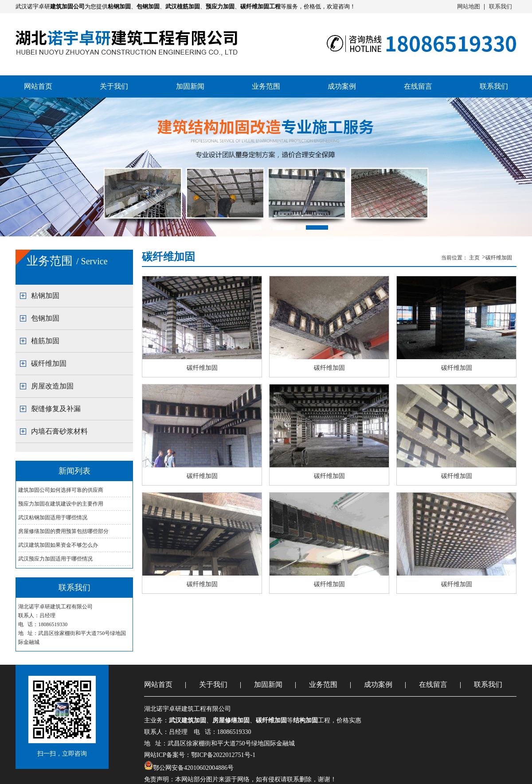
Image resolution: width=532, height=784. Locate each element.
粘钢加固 (45, 296)
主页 (475, 258)
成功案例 (342, 86)
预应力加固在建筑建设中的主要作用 (61, 504)
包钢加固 (45, 318)
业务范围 (266, 86)
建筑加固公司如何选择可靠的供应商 (61, 490)
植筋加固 (45, 341)
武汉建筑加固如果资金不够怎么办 (58, 545)
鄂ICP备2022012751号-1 (223, 755)
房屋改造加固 (52, 386)
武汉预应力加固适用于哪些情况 (55, 559)
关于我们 (114, 86)
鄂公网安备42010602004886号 (193, 768)
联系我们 (501, 6)
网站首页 (38, 86)
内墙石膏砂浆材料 (59, 431)
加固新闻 (190, 86)
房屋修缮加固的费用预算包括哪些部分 (63, 531)
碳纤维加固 (49, 363)
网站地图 (469, 6)
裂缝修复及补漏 (56, 409)
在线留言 (418, 86)
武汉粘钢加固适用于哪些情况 (53, 517)
